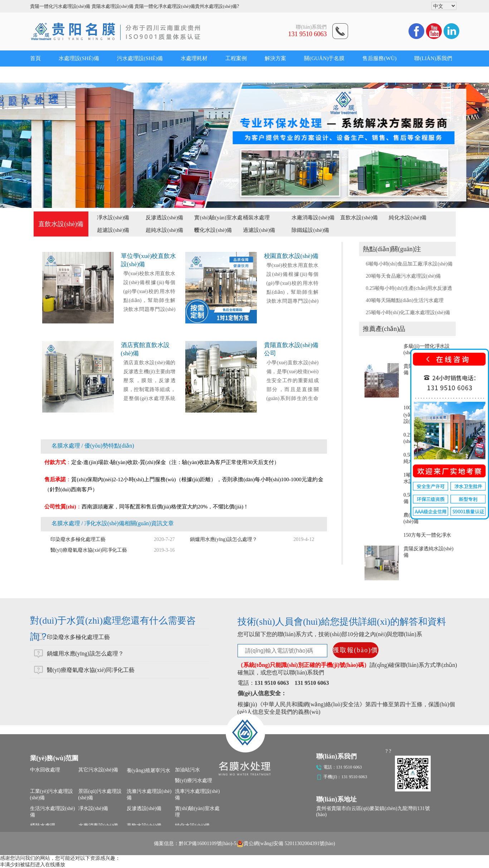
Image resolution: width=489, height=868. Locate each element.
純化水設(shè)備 (408, 218)
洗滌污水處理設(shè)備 (149, 794)
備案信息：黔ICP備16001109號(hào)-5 (195, 843)
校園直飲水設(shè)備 (291, 256)
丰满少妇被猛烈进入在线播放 (33, 865)
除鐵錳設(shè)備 (310, 230)
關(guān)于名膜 (324, 58)
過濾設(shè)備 (259, 230)
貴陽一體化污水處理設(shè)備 (60, 6)
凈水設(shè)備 (113, 218)
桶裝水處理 (256, 218)
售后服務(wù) (379, 58)
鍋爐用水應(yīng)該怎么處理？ (85, 654)
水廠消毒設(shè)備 (313, 218)
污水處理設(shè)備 (140, 58)
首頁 (35, 58)
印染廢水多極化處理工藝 (78, 539)
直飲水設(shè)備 (359, 218)
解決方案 (275, 58)
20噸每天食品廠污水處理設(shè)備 (404, 276)
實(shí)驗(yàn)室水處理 (197, 812)
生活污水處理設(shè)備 (53, 812)
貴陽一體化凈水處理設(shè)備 (165, 6)
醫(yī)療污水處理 (194, 781)
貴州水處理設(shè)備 (216, 6)
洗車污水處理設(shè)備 (197, 794)
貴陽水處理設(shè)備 (113, 6)
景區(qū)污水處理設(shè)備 (100, 794)
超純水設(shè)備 (164, 230)
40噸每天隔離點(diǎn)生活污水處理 (405, 300)
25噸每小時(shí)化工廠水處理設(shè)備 (408, 313)
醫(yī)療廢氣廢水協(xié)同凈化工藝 (89, 550)
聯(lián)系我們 (433, 58)
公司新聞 (41, 74)
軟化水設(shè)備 (213, 230)
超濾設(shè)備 (113, 230)
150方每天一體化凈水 (427, 535)
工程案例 (236, 58)
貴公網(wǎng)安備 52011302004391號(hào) (286, 844)
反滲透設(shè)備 (164, 218)
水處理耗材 (194, 58)
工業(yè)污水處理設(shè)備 (52, 794)
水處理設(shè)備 (79, 58)
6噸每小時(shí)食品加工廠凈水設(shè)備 (409, 264)
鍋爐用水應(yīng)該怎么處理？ (224, 539)
